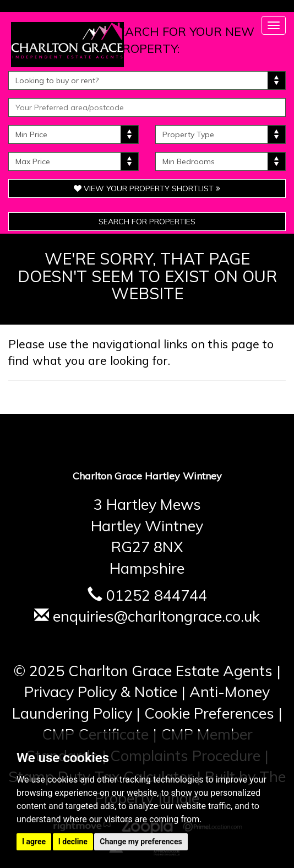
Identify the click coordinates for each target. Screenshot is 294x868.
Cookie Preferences (209, 713)
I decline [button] (73, 842)
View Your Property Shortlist (147, 188)
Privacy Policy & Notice (101, 692)
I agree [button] (34, 842)
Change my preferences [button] (141, 842)
